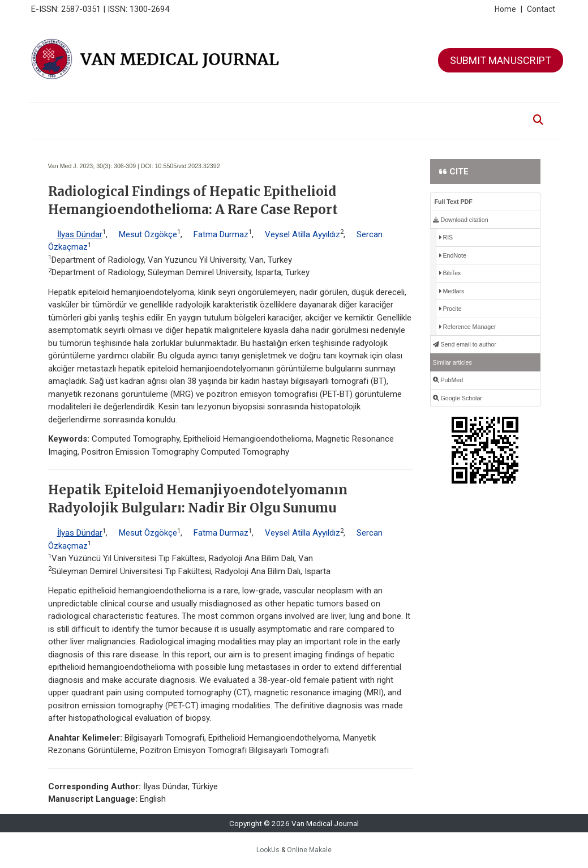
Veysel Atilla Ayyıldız (302, 234)
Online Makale (309, 850)
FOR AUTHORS (286, 114)
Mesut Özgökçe (148, 234)
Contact (541, 9)
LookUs (268, 850)
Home (508, 9)
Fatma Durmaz (221, 234)
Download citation (461, 220)
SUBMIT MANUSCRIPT (501, 60)
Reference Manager (467, 327)
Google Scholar (458, 398)
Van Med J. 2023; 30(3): (80, 166)
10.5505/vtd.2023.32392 (188, 166)
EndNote (452, 255)
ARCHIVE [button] (237, 114)
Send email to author (465, 344)
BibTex (450, 273)
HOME (52, 114)
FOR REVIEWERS (343, 114)
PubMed (448, 380)
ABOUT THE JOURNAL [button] (107, 114)
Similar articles (452, 362)
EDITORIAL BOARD (181, 114)
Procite (450, 309)
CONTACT (444, 114)
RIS (446, 237)
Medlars (452, 291)
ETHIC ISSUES (399, 114)
